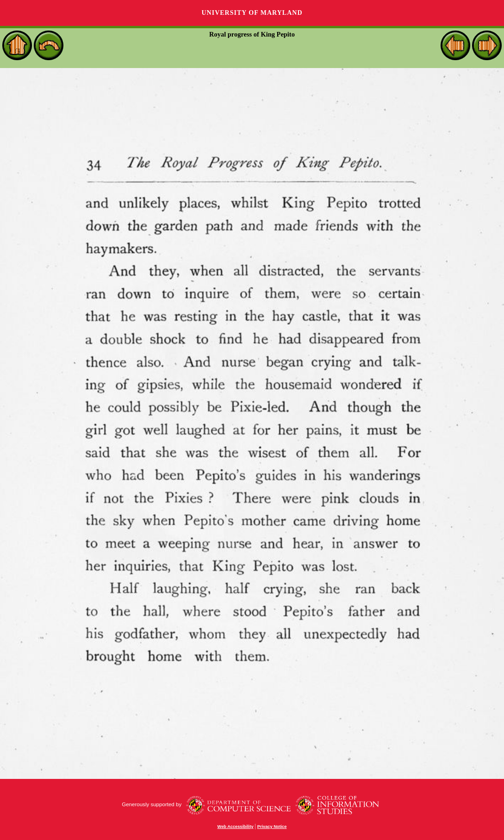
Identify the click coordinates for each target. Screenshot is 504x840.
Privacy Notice (272, 827)
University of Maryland (252, 13)
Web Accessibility (236, 827)
